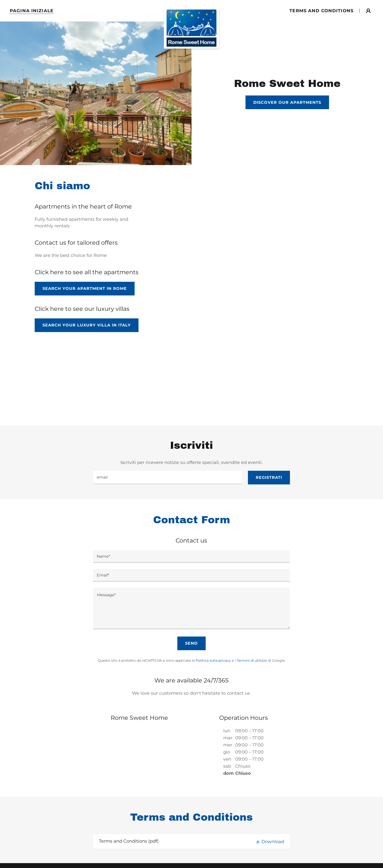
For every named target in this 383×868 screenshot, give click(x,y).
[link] (191, 10)
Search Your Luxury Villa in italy (87, 325)
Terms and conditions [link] (321, 11)
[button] (368, 11)
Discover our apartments (287, 102)
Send (191, 643)
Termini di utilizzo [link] (252, 660)
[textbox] (167, 478)
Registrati (269, 477)
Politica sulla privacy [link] (213, 660)
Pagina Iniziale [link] (32, 11)
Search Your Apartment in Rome (85, 288)
